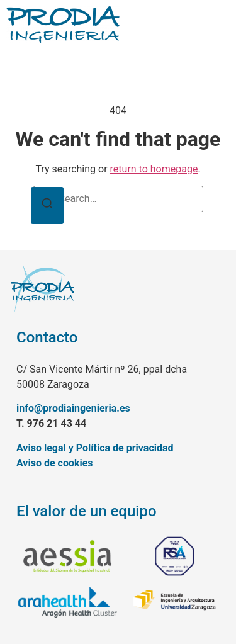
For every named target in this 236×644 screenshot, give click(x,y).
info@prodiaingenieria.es (73, 408)
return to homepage (154, 169)
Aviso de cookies (55, 463)
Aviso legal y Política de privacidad (95, 448)
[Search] (47, 206)
